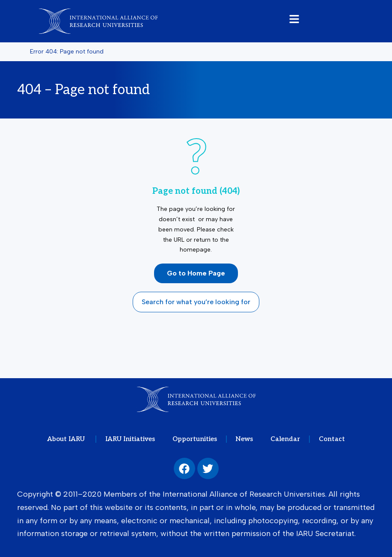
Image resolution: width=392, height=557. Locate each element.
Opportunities (195, 439)
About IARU (68, 439)
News (244, 439)
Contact (331, 439)
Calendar (285, 439)
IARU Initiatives (131, 439)
